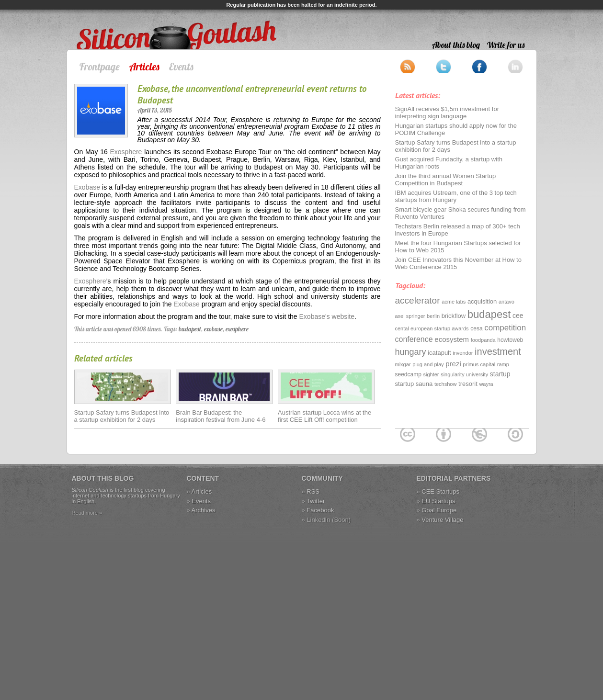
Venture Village (442, 520)
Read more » (87, 513)
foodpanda (483, 340)
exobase (213, 329)
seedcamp (408, 374)
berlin (433, 316)
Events (181, 67)
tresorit (468, 384)
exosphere (237, 329)
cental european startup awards (432, 328)
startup (500, 374)
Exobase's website (327, 316)
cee (518, 316)
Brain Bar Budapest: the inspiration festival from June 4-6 (221, 416)
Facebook (320, 510)
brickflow (454, 316)
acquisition (482, 301)
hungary (411, 352)
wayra (486, 384)
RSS (313, 491)
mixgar (403, 364)
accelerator (418, 300)
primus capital (479, 364)
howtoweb (510, 340)
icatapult (439, 353)
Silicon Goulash (100, 25)
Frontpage (100, 67)
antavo (506, 302)
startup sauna (414, 384)
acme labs (454, 302)
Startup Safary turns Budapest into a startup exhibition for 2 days (122, 416)
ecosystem (452, 339)
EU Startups (438, 501)
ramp (503, 364)
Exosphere (126, 152)
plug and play (428, 364)
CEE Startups (440, 491)
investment (498, 351)
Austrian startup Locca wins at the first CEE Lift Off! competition (324, 416)
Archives (204, 510)
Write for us (506, 45)
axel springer (410, 316)
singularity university (464, 374)
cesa (476, 328)
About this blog (456, 45)
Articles (144, 67)
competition (505, 328)
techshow (445, 384)
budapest (190, 329)
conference (414, 339)
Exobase (87, 187)
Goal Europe (439, 510)
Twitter (316, 501)
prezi (453, 364)
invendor (463, 353)
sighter (431, 374)
